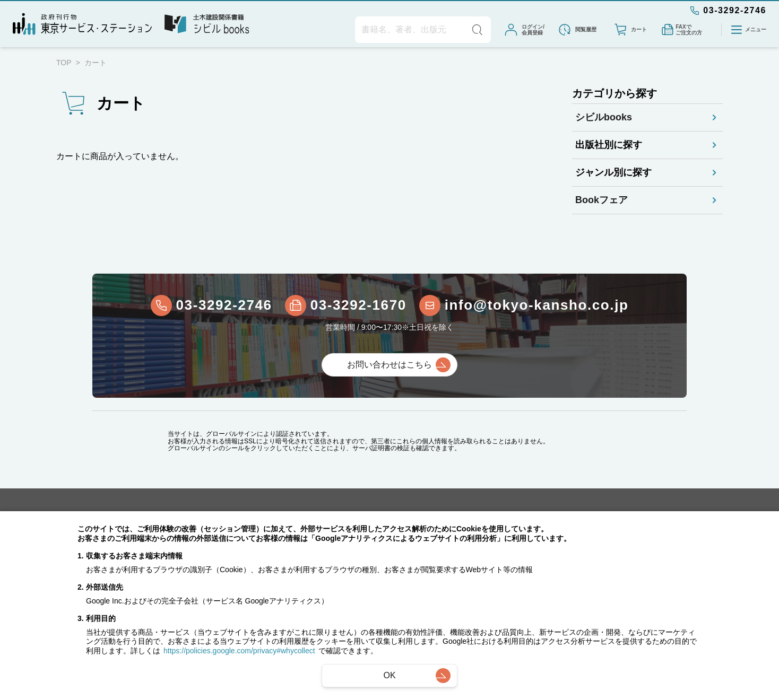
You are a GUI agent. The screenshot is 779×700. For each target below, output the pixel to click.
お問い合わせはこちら (389, 365)
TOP (64, 63)
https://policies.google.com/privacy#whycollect (239, 651)
